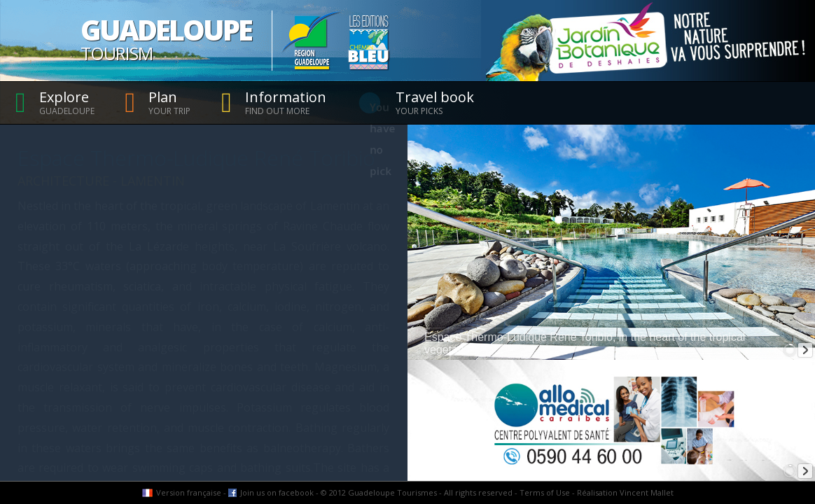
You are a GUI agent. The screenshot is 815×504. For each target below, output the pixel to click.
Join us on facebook (277, 492)
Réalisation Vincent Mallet (625, 492)
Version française (189, 492)
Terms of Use (545, 492)
